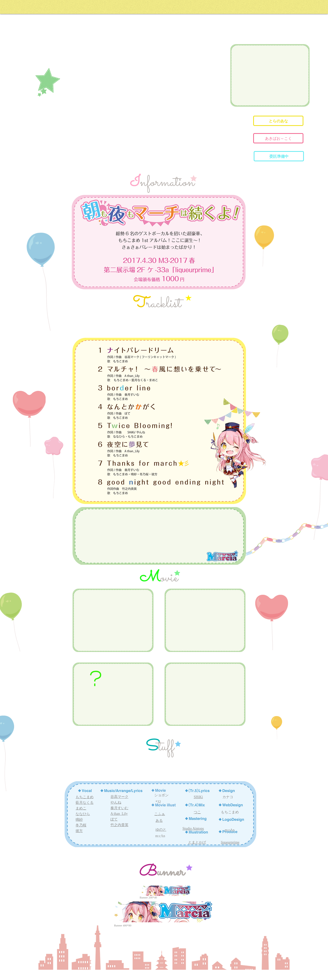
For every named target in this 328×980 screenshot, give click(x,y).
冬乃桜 (81, 825)
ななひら (83, 814)
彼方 (79, 831)
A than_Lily (119, 814)
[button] (279, 156)
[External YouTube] (270, 75)
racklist (164, 304)
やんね (116, 802)
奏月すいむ (119, 808)
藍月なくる (85, 803)
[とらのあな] (278, 121)
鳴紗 (79, 820)
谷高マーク (119, 797)
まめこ (81, 808)
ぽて (114, 819)
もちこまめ (85, 797)
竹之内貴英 (119, 825)
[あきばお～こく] (278, 138)
